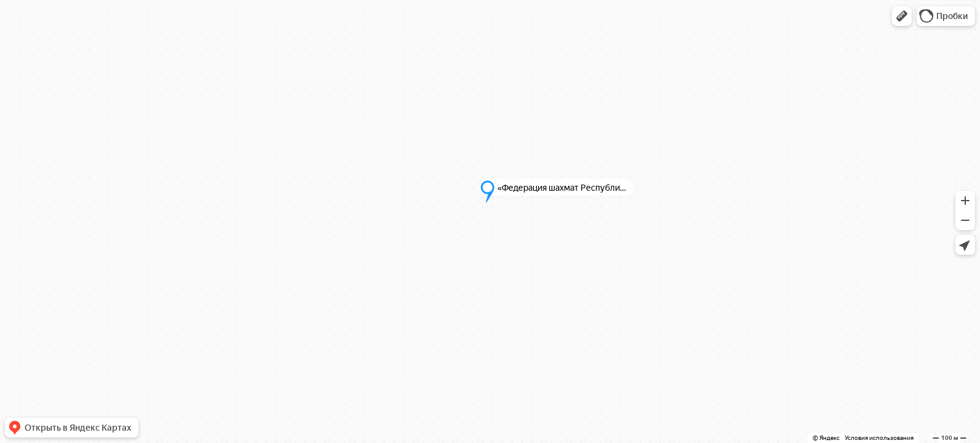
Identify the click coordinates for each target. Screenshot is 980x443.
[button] (902, 16)
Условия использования (879, 438)
